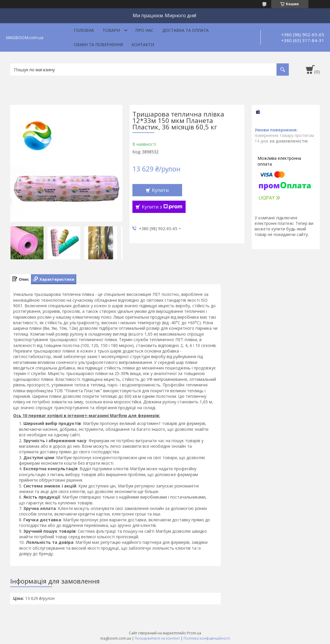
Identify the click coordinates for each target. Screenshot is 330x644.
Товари (111, 30)
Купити (160, 190)
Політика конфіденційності (207, 638)
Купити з (162, 207)
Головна (84, 30)
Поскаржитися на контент (157, 638)
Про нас (144, 30)
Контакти (143, 45)
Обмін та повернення (98, 45)
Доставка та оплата (185, 30)
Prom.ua (194, 633)
